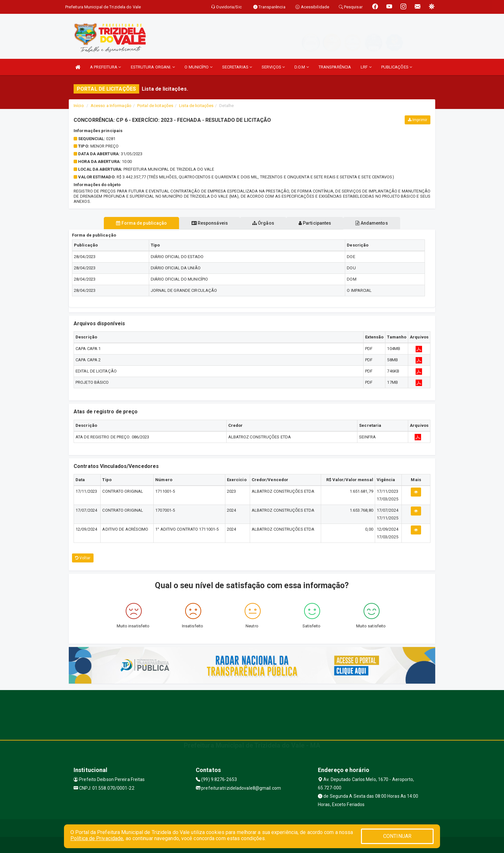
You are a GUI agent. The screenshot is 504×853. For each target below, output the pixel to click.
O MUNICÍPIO (198, 67)
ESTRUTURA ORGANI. (153, 67)
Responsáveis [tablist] (207, 223)
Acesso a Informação (111, 106)
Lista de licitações (196, 106)
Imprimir (418, 120)
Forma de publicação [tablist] (136, 223)
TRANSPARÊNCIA (335, 67)
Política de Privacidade (97, 838)
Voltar (83, 558)
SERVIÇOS (273, 67)
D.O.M (302, 67)
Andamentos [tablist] (377, 223)
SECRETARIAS (237, 67)
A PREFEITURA (105, 67)
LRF (366, 67)
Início (79, 106)
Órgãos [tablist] (263, 223)
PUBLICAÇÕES (397, 67)
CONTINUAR (397, 836)
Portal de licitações (155, 106)
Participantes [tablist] (318, 223)
